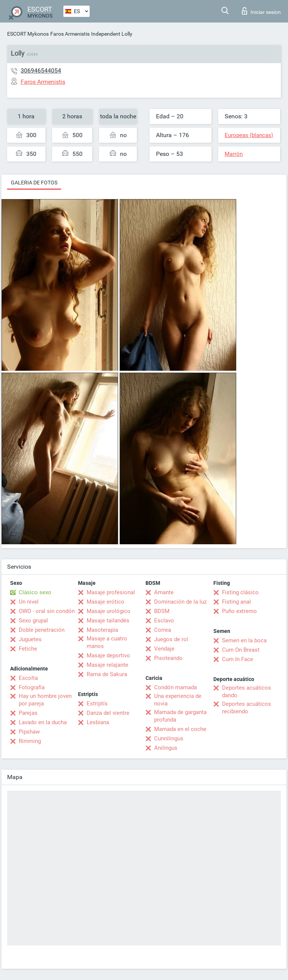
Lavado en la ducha (43, 722)
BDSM (162, 611)
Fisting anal (236, 602)
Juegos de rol (171, 639)
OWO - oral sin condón (47, 611)
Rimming (30, 741)
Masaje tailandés (108, 621)
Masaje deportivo (108, 655)
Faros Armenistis (70, 34)
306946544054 (41, 70)
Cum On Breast (241, 650)
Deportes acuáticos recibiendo (247, 708)
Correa (163, 630)
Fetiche (28, 649)
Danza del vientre (108, 713)
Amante (164, 592)
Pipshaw (29, 732)
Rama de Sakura (107, 674)
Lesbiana (98, 722)
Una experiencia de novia (178, 700)
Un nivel (29, 602)
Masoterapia (102, 630)
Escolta (28, 678)
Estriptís (97, 704)
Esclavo (164, 621)
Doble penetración (42, 630)
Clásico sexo (35, 592)
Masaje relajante (107, 665)
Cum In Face (238, 659)
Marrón (234, 154)
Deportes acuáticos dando (247, 692)
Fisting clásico (240, 592)
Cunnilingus (169, 738)
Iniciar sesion (261, 11)
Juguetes (30, 639)
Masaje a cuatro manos (107, 642)
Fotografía (32, 687)
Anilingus (166, 748)
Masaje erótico (106, 602)
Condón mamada (175, 687)
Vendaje (164, 649)
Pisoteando (168, 658)
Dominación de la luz (180, 602)
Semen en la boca (244, 640)
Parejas (28, 713)
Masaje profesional (111, 592)
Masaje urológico (109, 611)
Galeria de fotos (34, 183)
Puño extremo (239, 611)
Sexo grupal (33, 621)
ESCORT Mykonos (28, 34)
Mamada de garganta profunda (180, 716)
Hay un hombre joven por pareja (45, 700)
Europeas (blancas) (249, 135)
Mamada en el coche (180, 729)
